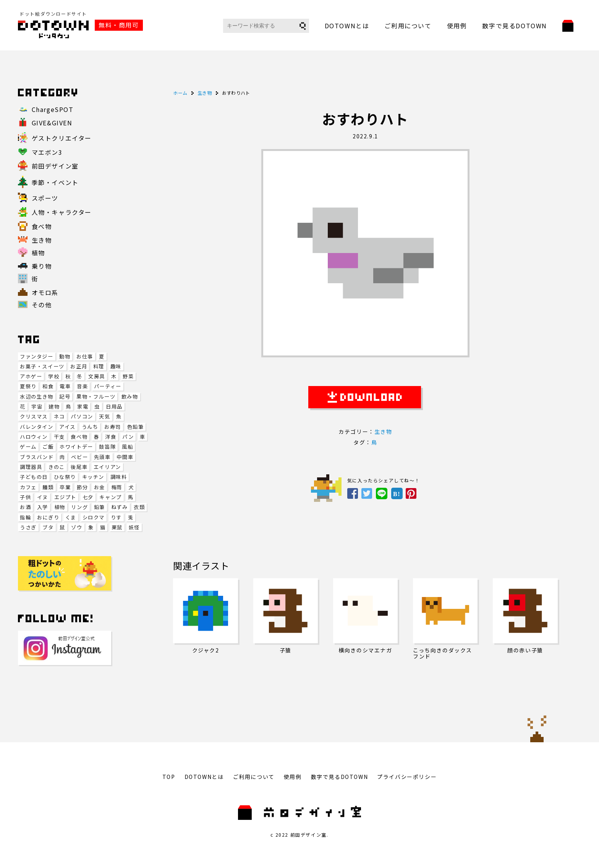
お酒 (25, 507)
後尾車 (79, 467)
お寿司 (113, 427)
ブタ (48, 527)
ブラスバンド (37, 457)
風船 (127, 447)
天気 (104, 416)
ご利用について (408, 26)
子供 (25, 497)
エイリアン (107, 467)
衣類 (139, 507)
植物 (60, 507)
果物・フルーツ (96, 397)
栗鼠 (117, 527)
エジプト (65, 497)
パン (128, 437)
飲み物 (130, 397)
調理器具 (31, 467)
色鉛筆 (136, 427)
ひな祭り (65, 477)
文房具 (97, 376)
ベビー (79, 457)
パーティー (108, 386)
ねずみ (120, 507)
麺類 (48, 487)
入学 (43, 507)
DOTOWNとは (347, 26)
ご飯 (48, 447)
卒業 (65, 487)
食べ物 (79, 437)
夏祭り (28, 386)
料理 (99, 366)
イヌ (43, 497)
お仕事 (85, 356)
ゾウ (77, 527)
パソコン (82, 416)
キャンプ (110, 497)
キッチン (93, 477)
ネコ (59, 416)
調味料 (119, 477)
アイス (67, 427)
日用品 (114, 406)
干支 (59, 437)
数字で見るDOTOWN (515, 26)
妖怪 (134, 527)
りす (116, 517)
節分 (82, 487)
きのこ (57, 467)
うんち (90, 427)
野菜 (128, 376)
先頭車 (102, 457)
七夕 (88, 497)
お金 (100, 487)
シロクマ (94, 517)
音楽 (82, 386)
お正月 (79, 366)
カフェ (28, 487)
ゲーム (28, 447)
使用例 (457, 26)
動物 (65, 356)
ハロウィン (34, 437)
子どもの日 (34, 477)
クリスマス (34, 416)
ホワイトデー (76, 447)
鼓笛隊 (107, 447)
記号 (65, 397)
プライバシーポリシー (407, 777)
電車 (65, 386)
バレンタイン (37, 427)
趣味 (116, 366)
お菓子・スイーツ (42, 366)
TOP (169, 777)
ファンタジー (37, 356)
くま (71, 517)
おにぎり (48, 517)
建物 (54, 406)
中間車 (125, 457)
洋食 (111, 437)
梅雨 (117, 487)
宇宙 (37, 406)
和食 (48, 386)
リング (79, 507)
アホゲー (31, 376)
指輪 (25, 517)
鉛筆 (100, 507)
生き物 (383, 432)
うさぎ (28, 527)
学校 (54, 376)
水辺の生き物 (37, 397)
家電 (83, 406)
